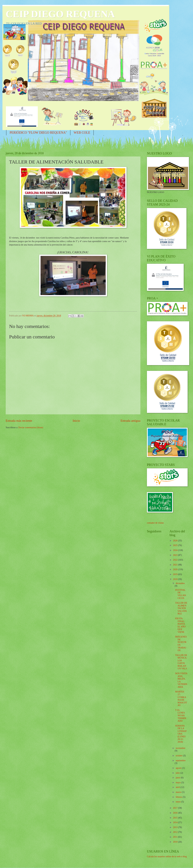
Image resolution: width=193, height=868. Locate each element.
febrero (179, 797)
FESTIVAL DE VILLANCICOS (180, 594)
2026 (175, 541)
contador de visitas (155, 523)
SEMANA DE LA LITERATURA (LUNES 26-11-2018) (181, 734)
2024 (175, 550)
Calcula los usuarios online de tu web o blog (167, 857)
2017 (175, 808)
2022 (175, 560)
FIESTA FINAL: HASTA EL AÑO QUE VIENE (180, 625)
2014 (175, 822)
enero (179, 802)
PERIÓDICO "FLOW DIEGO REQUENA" (38, 133)
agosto (179, 768)
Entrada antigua (130, 421)
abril (178, 787)
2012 (175, 832)
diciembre (180, 583)
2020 (175, 569)
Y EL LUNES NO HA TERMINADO (181, 716)
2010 (175, 842)
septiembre (181, 760)
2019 (175, 574)
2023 (175, 555)
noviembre (181, 748)
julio (178, 773)
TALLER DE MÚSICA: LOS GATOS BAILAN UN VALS (181, 662)
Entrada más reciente (19, 421)
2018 (175, 579)
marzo (179, 792)
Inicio (76, 421)
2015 (175, 818)
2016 (175, 813)
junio (178, 778)
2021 (175, 565)
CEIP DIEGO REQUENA (60, 14)
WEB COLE (82, 133)
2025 (175, 545)
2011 (175, 837)
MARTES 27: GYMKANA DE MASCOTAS (181, 698)
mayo (179, 783)
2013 (175, 827)
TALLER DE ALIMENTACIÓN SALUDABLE (181, 608)
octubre (179, 756)
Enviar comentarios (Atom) (31, 427)
